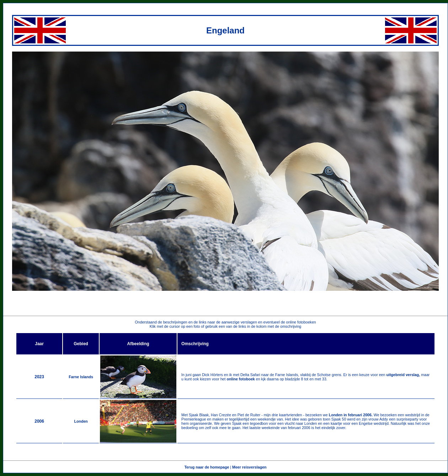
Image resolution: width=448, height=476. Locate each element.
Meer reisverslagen (249, 467)
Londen (81, 421)
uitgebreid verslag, (404, 375)
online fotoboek (240, 379)
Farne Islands (81, 377)
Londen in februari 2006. (351, 415)
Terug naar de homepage (207, 467)
